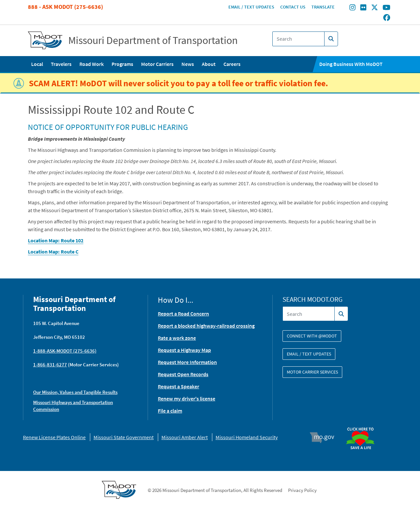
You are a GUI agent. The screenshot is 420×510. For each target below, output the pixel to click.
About (209, 64)
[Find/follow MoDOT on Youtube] (387, 8)
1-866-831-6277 (50, 365)
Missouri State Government (124, 437)
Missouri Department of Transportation (153, 40)
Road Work (92, 64)
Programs (122, 64)
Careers (232, 64)
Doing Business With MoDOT (351, 64)
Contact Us (293, 7)
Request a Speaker (178, 386)
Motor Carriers (157, 64)
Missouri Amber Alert (185, 437)
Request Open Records (183, 374)
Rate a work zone (177, 338)
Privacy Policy (302, 490)
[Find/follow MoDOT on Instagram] (352, 8)
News (188, 64)
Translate (323, 7)
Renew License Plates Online (54, 437)
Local (37, 64)
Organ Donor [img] (363, 424)
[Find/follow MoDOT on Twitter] (375, 8)
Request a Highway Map (184, 350)
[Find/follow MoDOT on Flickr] (363, 8)
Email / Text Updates (251, 7)
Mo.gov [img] (325, 438)
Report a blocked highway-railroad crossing (206, 326)
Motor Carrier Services (312, 372)
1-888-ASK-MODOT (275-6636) (65, 351)
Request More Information (187, 362)
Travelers (61, 64)
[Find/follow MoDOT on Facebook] (387, 18)
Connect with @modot (312, 336)
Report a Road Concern (183, 314)
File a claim (170, 411)
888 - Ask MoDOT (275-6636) (65, 7)
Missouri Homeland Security (247, 437)
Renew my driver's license (187, 398)
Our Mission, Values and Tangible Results (75, 392)
